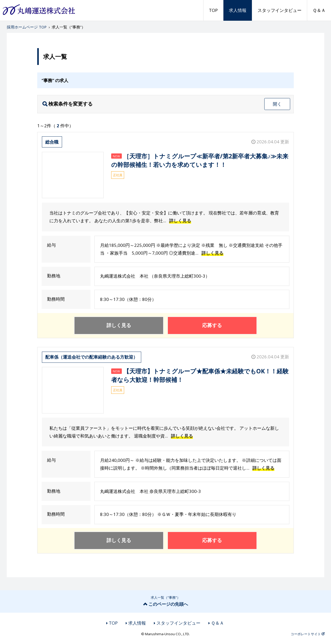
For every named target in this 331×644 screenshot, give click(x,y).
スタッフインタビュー (280, 10)
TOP (213, 10)
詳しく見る (180, 221)
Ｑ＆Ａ (319, 10)
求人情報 (238, 10)
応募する (212, 325)
